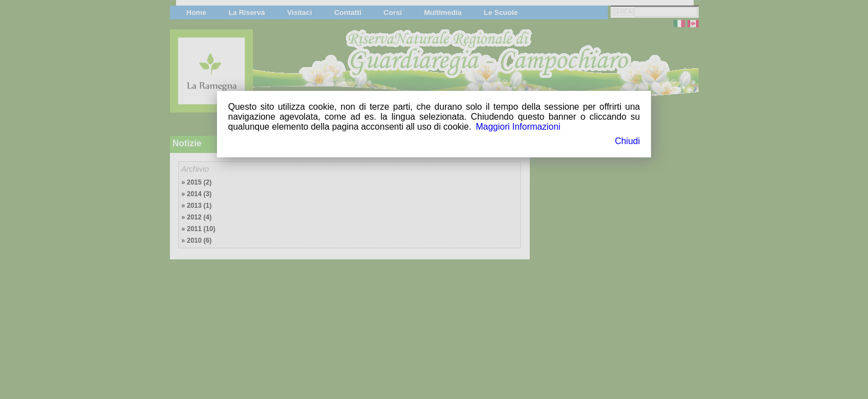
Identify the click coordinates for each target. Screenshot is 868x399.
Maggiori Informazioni (518, 127)
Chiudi (627, 141)
